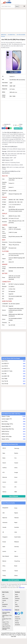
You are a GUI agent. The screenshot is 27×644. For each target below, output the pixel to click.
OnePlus (5, 468)
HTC (4, 472)
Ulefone (4, 492)
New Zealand (6, 556)
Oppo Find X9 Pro (6, 626)
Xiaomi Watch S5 (6, 426)
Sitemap (17, 623)
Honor (16, 477)
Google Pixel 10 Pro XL (7, 619)
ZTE (15, 487)
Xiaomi (4, 463)
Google (16, 472)
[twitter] (19, 614)
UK (3, 532)
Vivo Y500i (4, 379)
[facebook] (16, 614)
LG (16, 602)
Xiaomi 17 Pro (6, 622)
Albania (16, 556)
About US (17, 617)
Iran (15, 551)
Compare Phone (18, 128)
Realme (16, 453)
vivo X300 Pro (5, 624)
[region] (14, 21)
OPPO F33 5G (5, 434)
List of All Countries (14, 580)
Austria (4, 551)
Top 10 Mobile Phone (7, 610)
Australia (17, 527)
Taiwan (16, 571)
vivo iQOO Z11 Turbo (7, 371)
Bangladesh (5, 508)
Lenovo (4, 482)
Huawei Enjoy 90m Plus (8, 429)
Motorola (5, 477)
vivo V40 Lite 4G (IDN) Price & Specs (13, 40)
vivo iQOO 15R (5, 376)
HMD (16, 492)
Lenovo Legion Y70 (7, 419)
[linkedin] (22, 614)
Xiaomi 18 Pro (5, 439)
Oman (16, 508)
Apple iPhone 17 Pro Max (7, 616)
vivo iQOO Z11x (6, 369)
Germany (17, 547)
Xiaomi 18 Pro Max (7, 437)
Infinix (16, 468)
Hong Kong (17, 561)
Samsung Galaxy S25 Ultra (6, 629)
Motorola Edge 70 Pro (7, 424)
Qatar (4, 547)
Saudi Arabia (17, 537)
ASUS (16, 482)
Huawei (16, 463)
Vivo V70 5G (5, 384)
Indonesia (5, 523)
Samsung (17, 448)
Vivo (15, 458)
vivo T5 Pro (5, 361)
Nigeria (16, 513)
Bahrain (4, 561)
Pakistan (17, 518)
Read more (22, 588)
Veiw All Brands (14, 496)
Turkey (4, 576)
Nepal (16, 523)
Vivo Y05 (4, 374)
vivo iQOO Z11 (5, 364)
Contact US (18, 619)
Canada (4, 527)
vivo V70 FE (5, 366)
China (4, 566)
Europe (4, 542)
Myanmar (5, 518)
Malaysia (17, 542)
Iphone (4, 448)
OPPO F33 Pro (5, 432)
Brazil (16, 566)
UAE (4, 513)
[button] (3, 128)
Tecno (4, 487)
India (16, 532)
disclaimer (18, 625)
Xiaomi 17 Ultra (6, 416)
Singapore (5, 537)
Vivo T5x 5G (5, 381)
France (4, 571)
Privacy (17, 621)
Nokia (4, 458)
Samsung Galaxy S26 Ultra (6, 613)
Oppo (4, 453)
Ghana (16, 576)
